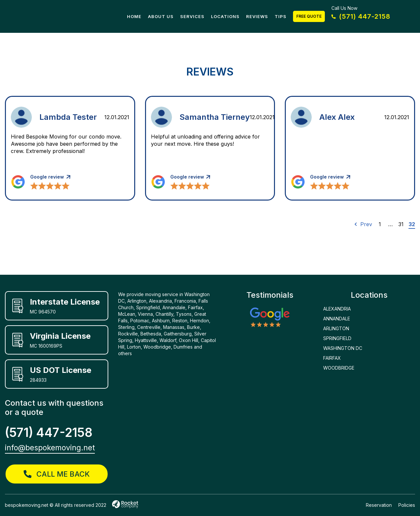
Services (192, 16)
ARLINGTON (336, 328)
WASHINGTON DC (343, 348)
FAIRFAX (332, 358)
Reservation (379, 505)
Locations (225, 16)
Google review (47, 177)
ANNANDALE (337, 319)
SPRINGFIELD (337, 338)
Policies (407, 505)
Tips (281, 16)
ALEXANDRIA (337, 309)
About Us (161, 16)
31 (401, 224)
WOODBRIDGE (339, 368)
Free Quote (309, 16)
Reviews (257, 16)
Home (134, 16)
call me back (57, 474)
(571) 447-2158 (361, 16)
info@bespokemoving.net (50, 448)
